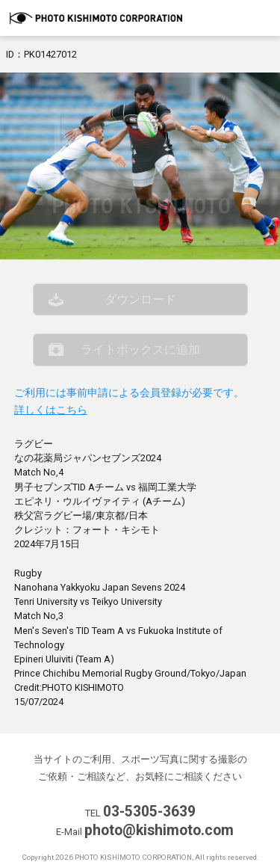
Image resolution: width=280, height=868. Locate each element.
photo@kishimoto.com (159, 830)
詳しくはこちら (51, 410)
